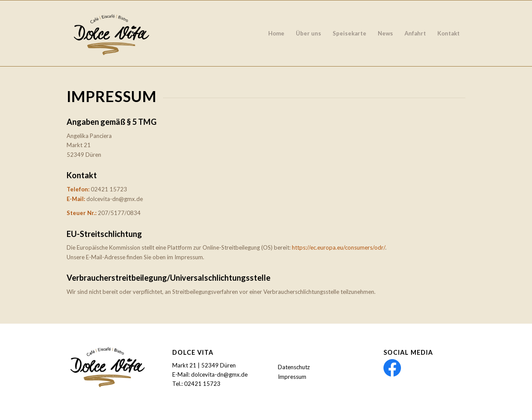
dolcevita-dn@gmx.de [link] (219, 374)
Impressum (292, 377)
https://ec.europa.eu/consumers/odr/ (339, 247)
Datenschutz (294, 367)
